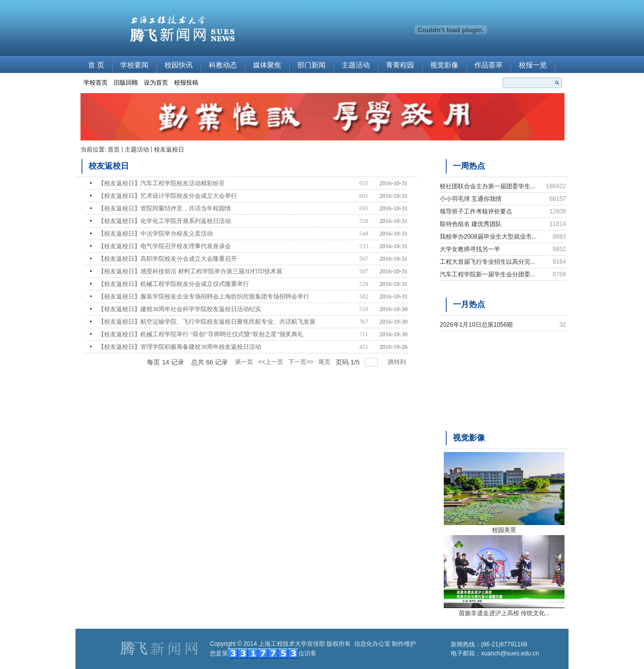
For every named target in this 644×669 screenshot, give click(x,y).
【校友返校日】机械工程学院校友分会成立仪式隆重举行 (174, 284)
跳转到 (398, 362)
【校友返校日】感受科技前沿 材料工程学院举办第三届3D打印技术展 (190, 271)
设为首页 (156, 83)
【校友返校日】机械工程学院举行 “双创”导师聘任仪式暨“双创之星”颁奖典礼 (201, 334)
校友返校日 (169, 150)
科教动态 (223, 65)
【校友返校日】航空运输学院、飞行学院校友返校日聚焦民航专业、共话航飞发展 (207, 322)
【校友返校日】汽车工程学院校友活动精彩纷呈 (162, 183)
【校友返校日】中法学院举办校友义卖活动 (155, 234)
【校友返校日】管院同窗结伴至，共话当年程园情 (165, 208)
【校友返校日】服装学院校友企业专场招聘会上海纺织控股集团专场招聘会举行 (204, 296)
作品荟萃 (489, 65)
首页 (114, 150)
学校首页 (96, 83)
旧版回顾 (126, 83)
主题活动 (356, 65)
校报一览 (533, 65)
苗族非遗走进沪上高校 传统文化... (504, 613)
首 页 (96, 65)
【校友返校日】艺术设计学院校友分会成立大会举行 (168, 196)
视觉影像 (444, 65)
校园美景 (504, 530)
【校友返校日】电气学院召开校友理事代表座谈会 (165, 246)
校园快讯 (179, 65)
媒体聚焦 (267, 65)
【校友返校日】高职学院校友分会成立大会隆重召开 (168, 259)
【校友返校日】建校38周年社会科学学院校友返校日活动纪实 (180, 309)
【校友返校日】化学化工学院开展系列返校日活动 (165, 221)
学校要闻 (134, 65)
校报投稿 (186, 83)
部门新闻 (311, 65)
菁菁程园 (400, 65)
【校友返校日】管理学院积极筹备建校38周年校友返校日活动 (180, 347)
